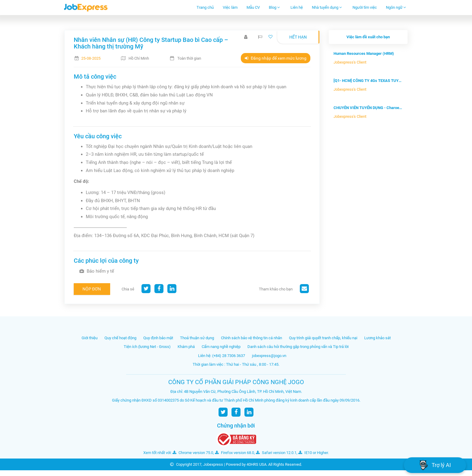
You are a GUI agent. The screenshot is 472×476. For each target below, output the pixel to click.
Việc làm (230, 7)
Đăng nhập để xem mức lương (276, 58)
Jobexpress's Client (350, 62)
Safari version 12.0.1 (276, 453)
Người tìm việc (365, 7)
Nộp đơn (92, 289)
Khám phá (186, 347)
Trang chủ (205, 7)
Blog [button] (274, 7)
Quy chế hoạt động (120, 338)
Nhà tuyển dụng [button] (327, 7)
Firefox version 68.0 (234, 453)
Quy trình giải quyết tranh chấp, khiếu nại (323, 338)
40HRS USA (256, 464)
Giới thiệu (90, 338)
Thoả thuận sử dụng (197, 338)
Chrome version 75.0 (193, 453)
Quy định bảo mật (158, 338)
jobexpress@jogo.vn (269, 356)
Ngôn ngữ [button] (396, 7)
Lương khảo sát (377, 338)
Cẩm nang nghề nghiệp (221, 347)
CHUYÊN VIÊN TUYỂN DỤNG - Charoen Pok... (368, 108)
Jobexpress (213, 464)
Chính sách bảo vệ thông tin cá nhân (252, 338)
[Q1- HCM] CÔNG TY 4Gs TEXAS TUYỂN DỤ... (368, 81)
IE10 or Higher (313, 453)
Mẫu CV (253, 7)
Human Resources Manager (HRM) (364, 53)
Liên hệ (297, 7)
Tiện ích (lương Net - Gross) (147, 347)
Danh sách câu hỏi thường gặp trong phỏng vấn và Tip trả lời (298, 347)
